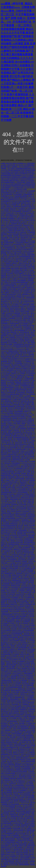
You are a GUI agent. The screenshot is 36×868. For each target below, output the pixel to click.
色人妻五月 (30, 504)
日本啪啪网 (31, 191)
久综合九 (3, 249)
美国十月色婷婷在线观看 (8, 773)
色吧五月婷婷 (12, 289)
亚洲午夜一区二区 (19, 430)
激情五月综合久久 (6, 251)
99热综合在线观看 (6, 396)
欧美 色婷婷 (24, 592)
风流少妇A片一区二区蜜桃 (13, 670)
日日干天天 (19, 246)
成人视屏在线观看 (6, 823)
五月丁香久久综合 (25, 556)
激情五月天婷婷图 (27, 422)
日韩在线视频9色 (12, 560)
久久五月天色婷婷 (11, 656)
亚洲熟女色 (4, 572)
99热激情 (25, 851)
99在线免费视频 (26, 768)
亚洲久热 (3, 649)
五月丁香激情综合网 (14, 203)
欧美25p (9, 537)
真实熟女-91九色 (6, 632)
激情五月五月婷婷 (24, 399)
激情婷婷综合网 (14, 220)
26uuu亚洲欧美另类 (8, 444)
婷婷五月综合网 (23, 249)
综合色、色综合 (14, 723)
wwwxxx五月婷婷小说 (7, 398)
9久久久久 (10, 196)
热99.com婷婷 (31, 441)
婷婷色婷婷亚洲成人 (18, 799)
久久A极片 (13, 639)
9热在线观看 (4, 611)
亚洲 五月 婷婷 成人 (23, 820)
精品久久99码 (16, 367)
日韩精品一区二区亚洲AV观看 (16, 735)
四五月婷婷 (29, 348)
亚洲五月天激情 (25, 654)
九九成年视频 (13, 846)
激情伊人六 (14, 461)
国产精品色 (22, 229)
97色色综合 (14, 554)
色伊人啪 (19, 503)
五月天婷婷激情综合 (9, 770)
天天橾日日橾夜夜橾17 (11, 284)
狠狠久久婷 (4, 191)
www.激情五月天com (19, 348)
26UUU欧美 (6, 627)
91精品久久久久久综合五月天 (23, 763)
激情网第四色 (25, 825)
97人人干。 (31, 530)
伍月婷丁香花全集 (8, 360)
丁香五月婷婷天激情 (17, 270)
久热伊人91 (28, 599)
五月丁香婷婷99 (27, 706)
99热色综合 (7, 463)
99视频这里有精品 (9, 839)
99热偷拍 (14, 418)
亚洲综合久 (23, 641)
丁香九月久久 (9, 851)
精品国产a (31, 249)
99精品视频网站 (22, 281)
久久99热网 (28, 723)
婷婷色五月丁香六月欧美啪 (11, 711)
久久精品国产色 (19, 472)
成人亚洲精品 (5, 587)
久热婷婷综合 (21, 210)
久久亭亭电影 (31, 641)
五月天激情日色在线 (20, 265)
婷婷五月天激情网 (11, 205)
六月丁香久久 (27, 687)
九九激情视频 (11, 318)
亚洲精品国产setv (6, 334)
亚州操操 (29, 777)
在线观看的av (25, 520)
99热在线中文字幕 (12, 249)
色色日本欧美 (22, 560)
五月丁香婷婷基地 (17, 415)
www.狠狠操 (27, 396)
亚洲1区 (3, 449)
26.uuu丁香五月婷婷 (7, 567)
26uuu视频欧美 (21, 661)
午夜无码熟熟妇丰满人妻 (10, 527)
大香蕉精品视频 (10, 668)
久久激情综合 (13, 570)
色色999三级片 (21, 679)
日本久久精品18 (23, 629)
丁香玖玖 (18, 839)
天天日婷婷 (20, 410)
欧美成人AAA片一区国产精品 (14, 854)
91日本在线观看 (10, 616)
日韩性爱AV (10, 449)
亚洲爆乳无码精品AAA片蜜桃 (18, 716)
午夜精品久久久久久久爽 (10, 865)
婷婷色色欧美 (11, 296)
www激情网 (4, 651)
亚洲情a (24, 501)
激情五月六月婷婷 (15, 517)
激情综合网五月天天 (26, 268)
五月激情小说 (26, 398)
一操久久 (14, 486)
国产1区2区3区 (18, 851)
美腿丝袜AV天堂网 (6, 549)
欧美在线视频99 (15, 272)
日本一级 (11, 442)
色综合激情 (15, 704)
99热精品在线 (9, 556)
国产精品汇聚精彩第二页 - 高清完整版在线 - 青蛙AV (19, 332)
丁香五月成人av (7, 422)
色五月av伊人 (7, 704)
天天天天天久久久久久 (28, 463)
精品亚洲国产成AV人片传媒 (22, 231)
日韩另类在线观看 (29, 448)
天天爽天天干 (5, 394)
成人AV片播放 (7, 575)
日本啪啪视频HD (9, 834)
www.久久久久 (12, 720)
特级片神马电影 (15, 473)
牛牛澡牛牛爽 (21, 737)
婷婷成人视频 (28, 337)
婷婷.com (24, 653)
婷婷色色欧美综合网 (26, 236)
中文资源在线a (17, 682)
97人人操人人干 (26, 200)
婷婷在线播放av (16, 463)
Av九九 (15, 791)
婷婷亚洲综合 (17, 496)
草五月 (32, 801)
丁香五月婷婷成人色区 (15, 660)
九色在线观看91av (15, 465)
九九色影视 (10, 568)
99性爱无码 (31, 611)
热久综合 (12, 193)
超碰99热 (13, 679)
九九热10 (7, 634)
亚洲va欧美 (15, 663)
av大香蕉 (27, 832)
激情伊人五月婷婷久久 (19, 753)
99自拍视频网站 (19, 411)
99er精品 (8, 405)
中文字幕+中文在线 (14, 809)
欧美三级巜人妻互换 (20, 255)
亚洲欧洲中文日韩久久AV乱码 (18, 822)
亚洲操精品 (26, 622)
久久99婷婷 (28, 792)
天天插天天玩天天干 (16, 293)
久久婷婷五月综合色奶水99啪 (12, 227)
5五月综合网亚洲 (9, 515)
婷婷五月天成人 (7, 830)
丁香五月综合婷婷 (14, 611)
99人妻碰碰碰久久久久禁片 (26, 791)
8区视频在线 (16, 206)
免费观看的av (26, 294)
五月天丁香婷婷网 (16, 758)
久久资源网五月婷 (18, 315)
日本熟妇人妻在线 (13, 694)
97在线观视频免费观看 (20, 196)
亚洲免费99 (25, 789)
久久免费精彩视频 (28, 379)
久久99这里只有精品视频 (27, 267)
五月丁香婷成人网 (12, 510)
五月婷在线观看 (14, 708)
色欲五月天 (20, 677)
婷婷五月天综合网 (20, 834)
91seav (3, 687)
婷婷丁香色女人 (30, 237)
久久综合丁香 (28, 315)
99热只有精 (29, 391)
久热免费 (31, 284)
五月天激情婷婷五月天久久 (12, 200)
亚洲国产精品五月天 (18, 575)
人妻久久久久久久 (9, 379)
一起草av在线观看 (22, 325)
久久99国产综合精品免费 (25, 217)
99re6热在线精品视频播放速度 (20, 282)
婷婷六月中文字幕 (19, 470)
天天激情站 (31, 772)
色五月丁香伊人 (28, 734)
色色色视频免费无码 (23, 727)
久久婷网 (28, 472)
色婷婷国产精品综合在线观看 (26, 532)
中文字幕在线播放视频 (9, 806)
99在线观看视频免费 (24, 256)
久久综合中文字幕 (28, 744)
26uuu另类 (8, 728)
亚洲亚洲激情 (31, 429)
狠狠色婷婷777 (24, 482)
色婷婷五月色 (17, 401)
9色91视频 (15, 262)
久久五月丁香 (27, 363)
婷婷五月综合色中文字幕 (8, 797)
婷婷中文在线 (8, 794)
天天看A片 (6, 220)
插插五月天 (27, 411)
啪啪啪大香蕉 (16, 458)
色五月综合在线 (17, 251)
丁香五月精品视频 (13, 234)
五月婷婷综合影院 (11, 232)
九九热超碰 (23, 668)
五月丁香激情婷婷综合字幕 (15, 816)
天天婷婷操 (10, 274)
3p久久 (25, 355)
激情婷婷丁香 (7, 486)
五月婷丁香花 (31, 585)
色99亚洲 (19, 551)
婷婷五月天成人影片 (9, 246)
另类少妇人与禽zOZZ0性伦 (15, 253)
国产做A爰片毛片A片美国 (8, 532)
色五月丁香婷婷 (7, 439)
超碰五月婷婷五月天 (28, 775)
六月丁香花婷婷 (15, 796)
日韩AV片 (20, 455)
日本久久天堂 (25, 803)
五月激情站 (30, 782)
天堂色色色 (19, 487)
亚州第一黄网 (7, 432)
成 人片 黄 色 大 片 (11, 322)
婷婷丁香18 (30, 648)
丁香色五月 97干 (6, 554)
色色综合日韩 (26, 670)
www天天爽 (16, 751)
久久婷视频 (17, 825)
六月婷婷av (23, 699)
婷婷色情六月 (17, 565)
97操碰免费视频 (27, 194)
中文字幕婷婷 (8, 236)
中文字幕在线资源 (13, 306)
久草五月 (24, 585)
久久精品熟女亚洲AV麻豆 (16, 542)
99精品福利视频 (14, 394)
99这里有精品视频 (6, 298)
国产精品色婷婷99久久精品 (17, 287)
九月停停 (24, 313)
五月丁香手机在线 (17, 685)
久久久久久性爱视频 (9, 808)
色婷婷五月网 (22, 846)
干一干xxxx (29, 224)
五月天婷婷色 (15, 654)
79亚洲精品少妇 (29, 608)
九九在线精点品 (19, 375)
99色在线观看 (17, 244)
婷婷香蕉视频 (22, 648)
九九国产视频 (5, 539)
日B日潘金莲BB (7, 194)
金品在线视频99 (29, 541)
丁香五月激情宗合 (21, 248)
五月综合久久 (21, 784)
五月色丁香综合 (27, 660)
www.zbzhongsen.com (20, 349)
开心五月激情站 (29, 456)
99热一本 (8, 685)
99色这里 (7, 491)
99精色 (17, 515)
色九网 (17, 239)
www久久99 (4, 372)
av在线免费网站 (22, 530)
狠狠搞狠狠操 (9, 434)
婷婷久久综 (9, 291)
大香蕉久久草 (22, 351)
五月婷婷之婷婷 (23, 461)
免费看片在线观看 (6, 828)
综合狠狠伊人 (28, 747)
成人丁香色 (7, 679)
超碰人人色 (26, 449)
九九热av (30, 418)
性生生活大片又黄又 (9, 756)
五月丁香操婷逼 (5, 436)
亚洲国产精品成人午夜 (7, 239)
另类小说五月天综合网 (20, 615)
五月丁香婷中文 (5, 282)
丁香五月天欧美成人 (11, 591)
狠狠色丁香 (19, 842)
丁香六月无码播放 (26, 598)
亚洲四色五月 (26, 701)
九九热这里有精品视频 (28, 796)
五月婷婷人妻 (23, 827)
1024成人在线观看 (9, 337)
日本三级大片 (9, 508)
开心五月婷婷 (19, 756)
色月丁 (23, 244)
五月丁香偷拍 (5, 308)
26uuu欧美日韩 (20, 594)
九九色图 (27, 460)
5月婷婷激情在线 (9, 861)
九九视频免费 (12, 677)
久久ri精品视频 (29, 375)
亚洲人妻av (7, 305)
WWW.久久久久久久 (28, 299)
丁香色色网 (26, 634)
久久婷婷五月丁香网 (15, 775)
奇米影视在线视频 (9, 518)
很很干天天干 (5, 732)
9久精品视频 (23, 680)
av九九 (25, 546)
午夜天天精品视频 (25, 620)
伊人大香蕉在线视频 (23, 858)
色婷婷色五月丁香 (24, 749)
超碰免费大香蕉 (22, 534)
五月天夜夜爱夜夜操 (9, 842)
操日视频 (13, 436)
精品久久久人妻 (7, 303)
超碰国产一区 (29, 722)
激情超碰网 (18, 697)
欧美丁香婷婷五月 (15, 754)
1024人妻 (13, 820)
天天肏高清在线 (28, 293)
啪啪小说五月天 (29, 575)
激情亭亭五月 (24, 394)
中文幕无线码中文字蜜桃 (15, 339)
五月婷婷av (6, 499)
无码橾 (23, 761)
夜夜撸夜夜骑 (25, 439)
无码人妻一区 (30, 834)
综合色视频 (9, 344)
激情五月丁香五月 (9, 697)
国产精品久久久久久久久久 (9, 642)
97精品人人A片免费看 (27, 451)
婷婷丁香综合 (25, 467)
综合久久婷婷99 (9, 411)
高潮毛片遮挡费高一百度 (11, 620)
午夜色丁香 (18, 861)
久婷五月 (24, 222)
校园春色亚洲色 (13, 351)
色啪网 (26, 525)
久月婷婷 (31, 270)
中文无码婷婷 (24, 623)
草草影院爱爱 (30, 393)
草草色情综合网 (29, 553)
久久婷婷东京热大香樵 (19, 320)
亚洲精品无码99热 (8, 548)
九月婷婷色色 (21, 486)
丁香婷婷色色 (12, 784)
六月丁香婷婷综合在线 (17, 766)
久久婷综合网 (15, 405)
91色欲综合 (11, 494)
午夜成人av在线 (12, 424)
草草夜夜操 (27, 403)
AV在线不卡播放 (25, 405)
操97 (15, 553)
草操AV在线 (9, 644)
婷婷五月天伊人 (11, 739)
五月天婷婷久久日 (9, 715)
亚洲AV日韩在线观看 (22, 853)
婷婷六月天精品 (5, 534)
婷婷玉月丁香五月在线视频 (11, 641)
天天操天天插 (11, 336)
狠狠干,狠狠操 (21, 424)
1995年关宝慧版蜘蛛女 (28, 496)
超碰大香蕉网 (15, 268)
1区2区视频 (15, 577)
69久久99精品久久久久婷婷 (22, 277)
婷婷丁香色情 (21, 237)
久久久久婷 (19, 318)
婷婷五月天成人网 (24, 263)
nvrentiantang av (15, 613)
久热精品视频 (25, 839)
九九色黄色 (31, 822)
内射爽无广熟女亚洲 (18, 334)
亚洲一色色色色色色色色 (24, 356)
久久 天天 (6, 222)
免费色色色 (19, 379)
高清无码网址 (5, 846)
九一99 (7, 446)
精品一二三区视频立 (28, 697)
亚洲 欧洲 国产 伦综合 (15, 294)
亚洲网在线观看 (9, 243)
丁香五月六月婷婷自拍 (13, 408)
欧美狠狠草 (4, 386)
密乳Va (13, 356)
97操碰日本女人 (14, 604)
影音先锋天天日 (16, 522)
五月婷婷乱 (10, 389)
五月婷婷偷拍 (19, 715)
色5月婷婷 (12, 546)
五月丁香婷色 (27, 847)
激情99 (22, 849)
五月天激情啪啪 (26, 258)
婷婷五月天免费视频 (26, 604)
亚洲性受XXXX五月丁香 (8, 847)
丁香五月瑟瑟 (5, 517)
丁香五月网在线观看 (9, 811)
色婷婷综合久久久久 (13, 696)
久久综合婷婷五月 (15, 587)
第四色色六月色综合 (25, 759)
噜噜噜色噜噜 (5, 716)
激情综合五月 (7, 522)
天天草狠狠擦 (17, 422)
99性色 (30, 577)
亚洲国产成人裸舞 (9, 666)
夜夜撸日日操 (12, 727)
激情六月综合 (24, 234)
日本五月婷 (20, 289)
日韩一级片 (29, 742)
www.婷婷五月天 (20, 518)
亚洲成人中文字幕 (26, 272)
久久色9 (11, 255)
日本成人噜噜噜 (27, 317)
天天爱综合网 (21, 372)
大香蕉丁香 (30, 320)
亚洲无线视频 (8, 789)
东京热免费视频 (16, 212)
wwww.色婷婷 (30, 610)
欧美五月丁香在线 (11, 661)
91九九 (30, 458)
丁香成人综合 (12, 237)
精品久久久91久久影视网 (22, 360)
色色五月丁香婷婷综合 (26, 675)
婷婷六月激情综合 (25, 859)
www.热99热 (10, 382)
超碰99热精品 (14, 499)
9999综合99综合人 (15, 308)
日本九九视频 (22, 570)
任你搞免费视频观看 (16, 634)
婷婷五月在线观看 (25, 856)
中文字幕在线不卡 (29, 434)
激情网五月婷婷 (15, 585)
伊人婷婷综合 (21, 720)
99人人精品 (25, 227)
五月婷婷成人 (30, 322)
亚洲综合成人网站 (8, 653)
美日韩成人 (19, 529)
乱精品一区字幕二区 (24, 718)
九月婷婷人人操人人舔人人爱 (13, 480)
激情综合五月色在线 (7, 380)
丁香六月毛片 (24, 577)
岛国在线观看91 (14, 699)
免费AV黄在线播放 (21, 616)
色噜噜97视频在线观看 (12, 353)
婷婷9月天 (30, 508)
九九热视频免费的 (19, 785)
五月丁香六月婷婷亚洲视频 (24, 275)
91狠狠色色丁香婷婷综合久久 (21, 549)
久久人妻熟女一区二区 (15, 501)
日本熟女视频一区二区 (19, 828)
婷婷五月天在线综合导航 (17, 787)
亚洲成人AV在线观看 (27, 572)
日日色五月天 (19, 337)
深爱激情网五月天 (24, 801)
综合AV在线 (26, 246)
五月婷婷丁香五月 (9, 375)
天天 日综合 (31, 680)
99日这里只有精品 (8, 403)
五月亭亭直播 (22, 504)
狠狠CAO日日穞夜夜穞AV (18, 782)
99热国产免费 (11, 487)
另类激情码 (14, 504)
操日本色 (32, 728)
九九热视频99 (8, 791)
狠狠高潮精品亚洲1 (18, 460)
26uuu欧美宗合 (22, 418)
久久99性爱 (22, 722)
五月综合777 (27, 573)
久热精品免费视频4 (16, 734)
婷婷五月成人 (29, 808)
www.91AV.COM (6, 461)
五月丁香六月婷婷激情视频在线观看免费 (18, 346)
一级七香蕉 (22, 742)
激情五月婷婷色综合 (26, 365)
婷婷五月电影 (15, 451)
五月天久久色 (19, 832)
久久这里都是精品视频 (7, 286)
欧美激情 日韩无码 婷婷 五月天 (22, 567)
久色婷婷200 (19, 494)
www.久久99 (4, 737)
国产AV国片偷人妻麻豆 (24, 818)
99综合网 (8, 356)
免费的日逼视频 (5, 268)
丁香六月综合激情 (13, 759)
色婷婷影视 (24, 611)
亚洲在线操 (31, 844)
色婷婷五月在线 (16, 630)
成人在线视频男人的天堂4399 (13, 370)
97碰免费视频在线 (18, 344)
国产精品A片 (5, 723)
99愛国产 (7, 293)
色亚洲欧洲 (6, 198)
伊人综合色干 (19, 286)
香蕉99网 (16, 556)
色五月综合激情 (13, 603)
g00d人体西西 (20, 341)
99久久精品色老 (22, 232)
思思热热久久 (13, 558)
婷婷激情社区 (30, 737)
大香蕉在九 (9, 206)
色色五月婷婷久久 (17, 673)
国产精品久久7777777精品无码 (16, 425)
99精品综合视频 (20, 811)
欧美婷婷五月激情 (26, 206)
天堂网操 (22, 374)
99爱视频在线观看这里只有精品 (25, 384)
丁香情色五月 (7, 827)
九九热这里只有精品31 (17, 599)
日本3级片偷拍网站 (6, 792)
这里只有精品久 (5, 272)
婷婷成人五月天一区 (25, 637)
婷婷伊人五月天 (26, 618)
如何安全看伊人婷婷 (18, 456)
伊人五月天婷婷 (19, 506)
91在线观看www (29, 715)
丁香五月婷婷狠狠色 (25, 794)
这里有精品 (27, 205)
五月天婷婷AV (5, 489)
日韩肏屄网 (19, 573)
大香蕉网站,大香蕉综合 (25, 591)
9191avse (3, 413)
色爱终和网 (13, 778)
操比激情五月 (5, 301)
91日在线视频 (15, 675)
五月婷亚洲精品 (20, 393)
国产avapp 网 (14, 749)
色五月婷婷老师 (22, 536)
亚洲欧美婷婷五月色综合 (14, 701)
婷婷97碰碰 (31, 536)
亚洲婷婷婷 (14, 224)
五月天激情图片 (24, 324)
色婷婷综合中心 (5, 377)
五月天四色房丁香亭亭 (17, 446)
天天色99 (13, 730)
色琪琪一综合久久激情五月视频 (19, 312)
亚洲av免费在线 (15, 198)
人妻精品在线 (21, 689)
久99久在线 (17, 258)
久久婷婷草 (6, 523)
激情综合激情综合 (20, 310)
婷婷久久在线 (12, 372)
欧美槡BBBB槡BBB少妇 (8, 610)
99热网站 (24, 473)
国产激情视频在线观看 (12, 544)
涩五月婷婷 (28, 406)
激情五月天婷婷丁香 (18, 298)
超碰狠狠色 (23, 515)
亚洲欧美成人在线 (22, 639)
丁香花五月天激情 (29, 823)
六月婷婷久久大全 (15, 592)
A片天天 (31, 565)
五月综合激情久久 (8, 363)
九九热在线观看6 (21, 489)
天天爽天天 (15, 279)
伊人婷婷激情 (15, 849)
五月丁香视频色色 (24, 704)
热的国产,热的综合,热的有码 (20, 579)
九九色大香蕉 (23, 279)
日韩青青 (27, 627)
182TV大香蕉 (17, 644)
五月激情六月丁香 (28, 487)
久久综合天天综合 (17, 823)
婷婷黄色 (8, 263)
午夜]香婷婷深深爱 (25, 353)
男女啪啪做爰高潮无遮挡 (20, 437)
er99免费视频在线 (25, 386)
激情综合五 (13, 210)
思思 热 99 (20, 448)
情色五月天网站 (11, 818)
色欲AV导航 (4, 713)
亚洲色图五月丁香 (9, 780)
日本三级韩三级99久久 (17, 608)
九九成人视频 (15, 692)
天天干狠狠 (7, 451)
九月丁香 (13, 534)
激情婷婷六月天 (30, 811)
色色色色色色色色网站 (18, 632)
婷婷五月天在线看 (24, 663)
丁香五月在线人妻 (22, 797)
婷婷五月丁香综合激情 (28, 649)
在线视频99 (11, 218)
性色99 (23, 754)
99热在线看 (24, 458)
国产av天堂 (28, 330)
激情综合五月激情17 (7, 430)
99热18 (6, 546)
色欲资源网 (13, 448)
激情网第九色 (11, 622)
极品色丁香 (24, 408)
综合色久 (8, 317)
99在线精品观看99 (25, 544)
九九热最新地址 (27, 329)
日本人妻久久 (9, 470)
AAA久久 (30, 436)
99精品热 (19, 355)
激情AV (12, 310)
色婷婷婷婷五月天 (6, 458)
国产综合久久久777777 (22, 780)
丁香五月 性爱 (12, 746)
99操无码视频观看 (19, 330)
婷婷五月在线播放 (22, 601)
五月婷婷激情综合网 (27, 587)
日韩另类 (13, 377)
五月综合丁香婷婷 (9, 646)
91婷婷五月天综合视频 (19, 672)
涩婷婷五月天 (15, 374)
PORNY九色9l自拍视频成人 (20, 492)
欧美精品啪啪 (5, 193)
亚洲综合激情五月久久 (21, 413)
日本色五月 (29, 470)
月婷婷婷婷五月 (26, 212)
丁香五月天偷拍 (7, 496)
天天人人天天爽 (7, 565)
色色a (17, 668)
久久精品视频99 (22, 730)
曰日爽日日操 (28, 666)
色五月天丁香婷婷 (17, 396)
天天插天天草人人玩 (11, 213)
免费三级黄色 (28, 455)
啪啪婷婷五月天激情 (7, 803)
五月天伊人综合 (11, 355)
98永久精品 (13, 813)
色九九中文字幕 (14, 301)
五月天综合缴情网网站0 (24, 813)
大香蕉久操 (4, 281)
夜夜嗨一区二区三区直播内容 (23, 568)
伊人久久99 (11, 468)
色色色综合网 (11, 594)
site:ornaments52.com (14, 572)
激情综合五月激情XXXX (23, 368)
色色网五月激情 (10, 853)
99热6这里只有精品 (6, 682)
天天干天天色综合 (6, 673)
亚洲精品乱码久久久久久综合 (17, 651)
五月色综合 (13, 491)
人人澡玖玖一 (31, 248)
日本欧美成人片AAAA (13, 467)
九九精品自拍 (28, 446)
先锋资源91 (29, 691)
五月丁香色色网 (30, 306)
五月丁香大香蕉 (19, 403)
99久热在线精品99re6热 (11, 747)
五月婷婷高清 (27, 327)
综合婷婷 (11, 506)
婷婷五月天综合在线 (25, 499)
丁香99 (33, 548)
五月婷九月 (18, 398)
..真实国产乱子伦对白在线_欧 (18, 725)
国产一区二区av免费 (7, 825)
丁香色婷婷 (31, 394)
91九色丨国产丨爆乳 (24, 343)
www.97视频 (18, 548)
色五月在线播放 (13, 343)
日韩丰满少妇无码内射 (10, 536)
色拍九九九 (4, 542)
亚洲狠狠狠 (23, 429)
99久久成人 (14, 629)
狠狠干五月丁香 (14, 484)
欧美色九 (21, 527)
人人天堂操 (24, 465)
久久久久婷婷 (31, 730)
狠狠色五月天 (22, 558)
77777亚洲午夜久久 (25, 835)
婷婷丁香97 (24, 809)
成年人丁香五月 (11, 858)
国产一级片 (20, 205)
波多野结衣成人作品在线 (23, 336)
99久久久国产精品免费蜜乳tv (23, 201)
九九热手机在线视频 (20, 508)
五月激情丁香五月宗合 (24, 665)
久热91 (27, 229)
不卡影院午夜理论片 (18, 537)
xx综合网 (27, 756)
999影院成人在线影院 (21, 561)
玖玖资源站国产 (17, 327)
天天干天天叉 (19, 666)
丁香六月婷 (4, 442)
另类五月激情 (8, 262)
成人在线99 (21, 656)
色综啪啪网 (30, 570)
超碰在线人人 (26, 758)
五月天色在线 (30, 672)
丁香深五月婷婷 (22, 441)
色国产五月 (6, 312)
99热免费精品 (31, 515)
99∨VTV (10, 553)
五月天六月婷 (15, 429)
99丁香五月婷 (29, 799)
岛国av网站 (31, 827)
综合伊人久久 (12, 410)
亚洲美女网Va (5, 699)
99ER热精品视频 (6, 654)
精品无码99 (21, 224)
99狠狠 (19, 649)
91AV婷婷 (13, 489)
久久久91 (7, 608)
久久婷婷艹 (13, 427)
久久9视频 (28, 594)
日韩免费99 (4, 506)
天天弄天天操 (11, 832)
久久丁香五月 (25, 580)
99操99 (26, 270)
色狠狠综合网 (17, 789)
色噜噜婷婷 (31, 279)
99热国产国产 (24, 713)
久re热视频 (4, 694)
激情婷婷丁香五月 (26, 203)
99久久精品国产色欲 (22, 606)
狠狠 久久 (24, 308)
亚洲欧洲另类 (31, 846)
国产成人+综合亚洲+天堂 (10, 256)
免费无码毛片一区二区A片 (25, 427)
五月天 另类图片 (13, 718)
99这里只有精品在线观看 (27, 453)
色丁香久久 (19, 546)
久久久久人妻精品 (8, 231)
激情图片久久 (8, 244)
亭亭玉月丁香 (5, 465)
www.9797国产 (12, 625)
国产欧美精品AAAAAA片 (17, 358)
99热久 (26, 377)
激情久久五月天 (10, 260)
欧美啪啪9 (19, 847)
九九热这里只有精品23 (17, 627)
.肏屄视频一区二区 (24, 815)
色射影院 (5, 863)
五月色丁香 (14, 648)
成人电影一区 (9, 258)
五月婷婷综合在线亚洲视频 (19, 772)
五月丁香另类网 (15, 768)
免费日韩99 (20, 377)
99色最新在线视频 (12, 229)
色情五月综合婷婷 (6, 577)
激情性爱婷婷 (13, 722)
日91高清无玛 (30, 213)
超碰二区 (29, 473)
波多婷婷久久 (26, 644)
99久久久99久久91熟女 (16, 539)
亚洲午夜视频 (21, 746)
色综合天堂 (10, 277)
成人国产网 (31, 616)
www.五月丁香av (6, 415)
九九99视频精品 (29, 537)
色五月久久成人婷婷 (10, 325)
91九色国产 (7, 279)
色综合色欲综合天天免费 (25, 491)
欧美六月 (7, 684)
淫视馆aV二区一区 (21, 477)
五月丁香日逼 (28, 596)
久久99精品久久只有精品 (19, 513)
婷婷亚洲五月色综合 (11, 742)
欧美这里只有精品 (23, 863)
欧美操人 (25, 682)
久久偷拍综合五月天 (14, 498)
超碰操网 (19, 706)
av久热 (30, 413)
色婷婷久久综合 (26, 367)
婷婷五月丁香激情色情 (23, 739)
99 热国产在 (22, 213)
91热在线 (15, 794)
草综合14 (3, 537)
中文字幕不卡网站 (24, 603)
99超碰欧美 (7, 849)
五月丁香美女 (23, 262)
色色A (11, 330)
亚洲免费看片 (5, 324)
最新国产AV (19, 622)
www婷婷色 (30, 653)
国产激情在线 (24, 708)
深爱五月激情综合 (15, 584)
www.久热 (10, 837)
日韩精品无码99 (8, 785)
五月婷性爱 (11, 368)
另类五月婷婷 (12, 191)
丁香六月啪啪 (27, 503)
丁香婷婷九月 (23, 694)
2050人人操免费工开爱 (16, 732)
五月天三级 (6, 787)
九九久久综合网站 (15, 684)
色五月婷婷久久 (11, 649)
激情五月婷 (9, 315)
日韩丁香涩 (7, 580)
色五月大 (3, 618)
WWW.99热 (4, 759)
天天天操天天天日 (22, 191)
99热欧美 (9, 663)
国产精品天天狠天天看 (7, 777)
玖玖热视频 (6, 766)
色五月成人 (25, 861)
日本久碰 (19, 563)
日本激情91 (7, 551)
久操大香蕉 (7, 299)
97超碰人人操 (25, 584)
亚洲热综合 (25, 565)
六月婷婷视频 (18, 363)
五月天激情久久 (16, 305)
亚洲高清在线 (27, 770)
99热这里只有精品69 (15, 222)
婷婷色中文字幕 (25, 751)
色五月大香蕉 (12, 281)
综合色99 (22, 306)
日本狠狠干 (16, 236)
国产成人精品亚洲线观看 (19, 844)
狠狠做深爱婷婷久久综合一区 (13, 387)
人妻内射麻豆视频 (11, 665)
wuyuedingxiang (24, 804)
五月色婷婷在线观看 (18, 479)
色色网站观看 (25, 305)
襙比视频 (22, 723)
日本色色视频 (17, 744)
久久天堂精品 (19, 541)
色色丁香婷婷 (17, 439)
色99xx (22, 220)
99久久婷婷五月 (22, 208)
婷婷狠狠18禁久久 (24, 215)
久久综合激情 (17, 703)
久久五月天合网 (17, 303)
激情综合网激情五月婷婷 (18, 691)
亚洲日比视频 (12, 601)
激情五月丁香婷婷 (13, 386)
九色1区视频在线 (16, 432)
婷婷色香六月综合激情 (22, 511)
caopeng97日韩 (10, 561)
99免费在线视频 (14, 324)
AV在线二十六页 (14, 623)
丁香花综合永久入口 (10, 689)
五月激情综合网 (19, 406)
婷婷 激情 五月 (28, 766)
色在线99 (7, 815)
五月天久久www (16, 299)
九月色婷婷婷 (18, 449)
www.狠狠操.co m (6, 241)
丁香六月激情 (12, 391)
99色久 (3, 215)
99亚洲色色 (23, 589)
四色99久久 (13, 503)
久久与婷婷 (9, 753)
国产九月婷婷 (13, 399)
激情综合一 (15, 263)
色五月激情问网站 (13, 859)
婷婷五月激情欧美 (18, 792)
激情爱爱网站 (29, 735)
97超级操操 (30, 281)
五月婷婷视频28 (17, 194)
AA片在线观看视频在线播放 (14, 687)
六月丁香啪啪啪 (5, 730)
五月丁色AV (17, 761)
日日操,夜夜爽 (14, 801)
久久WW (21, 747)
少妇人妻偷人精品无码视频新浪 (17, 710)
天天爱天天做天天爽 (22, 218)
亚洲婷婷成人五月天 (28, 551)
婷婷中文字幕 (21, 391)
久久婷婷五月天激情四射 (13, 313)
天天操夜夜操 (28, 732)
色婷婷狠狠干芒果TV (22, 468)
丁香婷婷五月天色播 (26, 239)
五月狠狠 (26, 494)
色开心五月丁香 (28, 529)
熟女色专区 (13, 208)
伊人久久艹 (17, 803)
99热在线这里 (15, 365)
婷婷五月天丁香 (22, 436)
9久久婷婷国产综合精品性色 (14, 225)
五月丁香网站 (11, 384)
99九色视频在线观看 (26, 741)
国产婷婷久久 (27, 415)
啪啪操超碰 (17, 837)
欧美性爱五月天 (28, 339)
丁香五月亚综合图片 (22, 646)
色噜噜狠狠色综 (16, 580)
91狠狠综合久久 (24, 484)
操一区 (13, 551)
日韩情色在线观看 (18, 830)
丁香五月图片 (13, 737)
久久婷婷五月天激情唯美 (19, 241)
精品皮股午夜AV (21, 610)
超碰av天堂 (16, 680)
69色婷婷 (10, 437)
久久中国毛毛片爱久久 (12, 482)
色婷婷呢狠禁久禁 (9, 248)
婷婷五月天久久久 (21, 193)
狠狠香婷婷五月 (7, 327)
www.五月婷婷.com (23, 642)
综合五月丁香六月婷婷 (12, 741)
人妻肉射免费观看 (24, 865)
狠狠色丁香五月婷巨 (14, 635)
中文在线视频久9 (14, 598)
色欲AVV (13, 441)
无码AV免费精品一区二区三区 (23, 274)
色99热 (30, 262)
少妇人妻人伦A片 (27, 432)
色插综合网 (26, 318)
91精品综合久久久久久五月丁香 (15, 658)
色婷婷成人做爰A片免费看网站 (10, 835)
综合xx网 (20, 525)
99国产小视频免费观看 (13, 618)
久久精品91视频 (23, 284)
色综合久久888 (21, 322)
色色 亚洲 (10, 761)
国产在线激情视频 (13, 804)
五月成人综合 (28, 527)
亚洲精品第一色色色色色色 (23, 382)
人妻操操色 (6, 210)
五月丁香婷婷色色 (13, 453)
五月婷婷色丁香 (27, 380)
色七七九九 (16, 267)
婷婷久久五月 (11, 275)
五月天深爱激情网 (28, 685)
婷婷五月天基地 (19, 434)
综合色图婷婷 (26, 548)
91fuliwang (17, 653)
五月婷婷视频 (5, 813)
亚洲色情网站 (25, 728)
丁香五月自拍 (18, 442)
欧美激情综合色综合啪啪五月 (18, 417)
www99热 (24, 517)
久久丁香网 (4, 498)
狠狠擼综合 (19, 770)
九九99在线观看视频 (28, 630)
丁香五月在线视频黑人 (14, 520)
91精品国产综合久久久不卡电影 (25, 296)
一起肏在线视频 (19, 243)
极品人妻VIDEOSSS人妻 (19, 420)
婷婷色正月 (31, 711)
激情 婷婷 (30, 477)
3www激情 (4, 553)
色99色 (11, 329)
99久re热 (3, 739)
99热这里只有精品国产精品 (9, 455)
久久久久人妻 (18, 329)
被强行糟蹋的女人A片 (12, 215)
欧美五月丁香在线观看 (15, 361)
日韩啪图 (7, 427)
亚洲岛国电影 (9, 265)
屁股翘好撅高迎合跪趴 (21, 389)
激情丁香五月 (19, 260)
